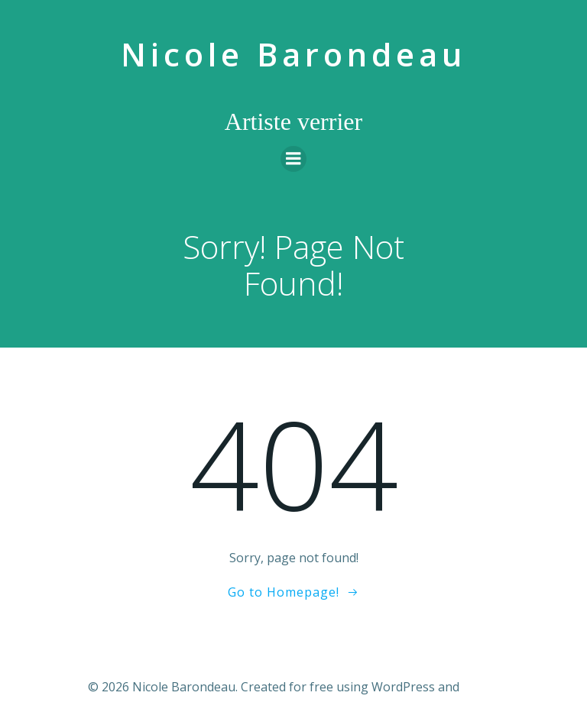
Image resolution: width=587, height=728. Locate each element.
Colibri (481, 687)
